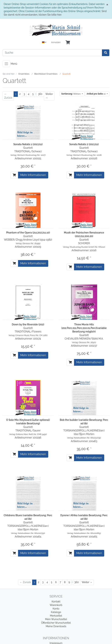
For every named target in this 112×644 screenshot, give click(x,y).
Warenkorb (56, 605)
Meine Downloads (56, 626)
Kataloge (56, 612)
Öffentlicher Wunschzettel (56, 623)
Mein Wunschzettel (56, 619)
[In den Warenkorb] (14, 175)
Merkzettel (56, 616)
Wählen (71, 94)
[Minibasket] (68, 43)
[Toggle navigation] (6, 64)
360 (40, 94)
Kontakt (56, 602)
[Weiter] (49, 96)
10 (96, 94)
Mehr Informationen (33, 175)
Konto (56, 609)
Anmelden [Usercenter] (56, 42)
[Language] (44, 43)
